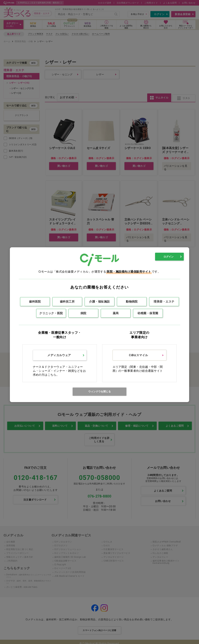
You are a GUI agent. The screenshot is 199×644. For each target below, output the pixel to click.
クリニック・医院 (51, 313)
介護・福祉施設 (99, 302)
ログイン (169, 257)
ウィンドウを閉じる (99, 391)
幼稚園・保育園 (148, 313)
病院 (83, 313)
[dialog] (99, 325)
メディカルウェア (59, 355)
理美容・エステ (164, 302)
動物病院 (132, 302)
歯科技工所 (67, 302)
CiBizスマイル (138, 355)
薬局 (116, 313)
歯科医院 (35, 302)
